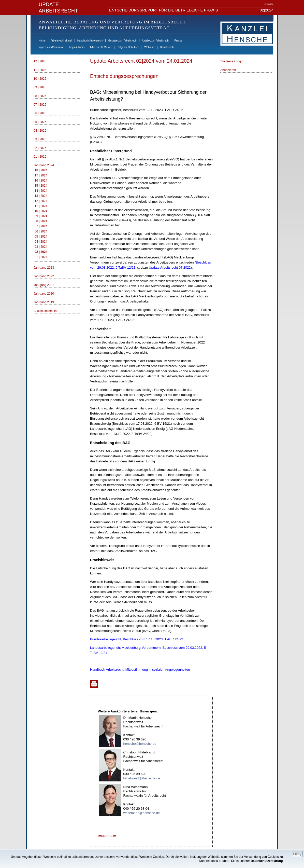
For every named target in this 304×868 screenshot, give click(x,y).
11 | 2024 (41, 206)
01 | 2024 (41, 257)
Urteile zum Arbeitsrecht (156, 41)
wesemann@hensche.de (142, 813)
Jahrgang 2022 (44, 276)
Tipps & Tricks (77, 47)
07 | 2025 (40, 105)
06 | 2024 (41, 231)
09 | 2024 (41, 216)
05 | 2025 (40, 122)
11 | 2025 (40, 70)
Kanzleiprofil (167, 47)
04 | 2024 (41, 242)
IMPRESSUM (107, 836)
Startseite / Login (232, 61)
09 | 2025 (40, 87)
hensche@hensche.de (140, 744)
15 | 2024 (41, 186)
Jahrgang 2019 (44, 302)
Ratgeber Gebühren (128, 47)
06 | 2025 (40, 113)
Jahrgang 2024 (44, 165)
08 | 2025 (40, 96)
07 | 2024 (41, 226)
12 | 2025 (40, 61)
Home (42, 41)
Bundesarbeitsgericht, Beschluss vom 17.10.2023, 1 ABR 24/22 (137, 639)
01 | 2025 (40, 157)
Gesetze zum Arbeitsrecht (123, 41)
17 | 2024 (41, 175)
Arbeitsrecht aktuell (61, 41)
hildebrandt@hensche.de (142, 778)
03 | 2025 (40, 139)
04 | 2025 (40, 131)
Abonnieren (228, 70)
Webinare (150, 47)
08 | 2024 (41, 221)
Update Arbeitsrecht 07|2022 (170, 267)
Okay (297, 854)
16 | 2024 (41, 181)
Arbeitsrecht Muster (101, 47)
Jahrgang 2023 (44, 268)
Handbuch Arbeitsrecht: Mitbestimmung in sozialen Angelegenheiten (140, 670)
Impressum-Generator (51, 47)
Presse (178, 41)
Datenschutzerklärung (267, 861)
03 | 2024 (41, 247)
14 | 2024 (41, 191)
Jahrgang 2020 (44, 294)
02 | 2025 (40, 148)
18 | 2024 (41, 170)
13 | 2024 (41, 196)
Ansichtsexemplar (46, 311)
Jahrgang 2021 (44, 285)
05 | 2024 (41, 237)
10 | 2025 (40, 79)
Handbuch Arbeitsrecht (90, 41)
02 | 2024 (41, 252)
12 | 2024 (41, 201)
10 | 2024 (41, 211)
